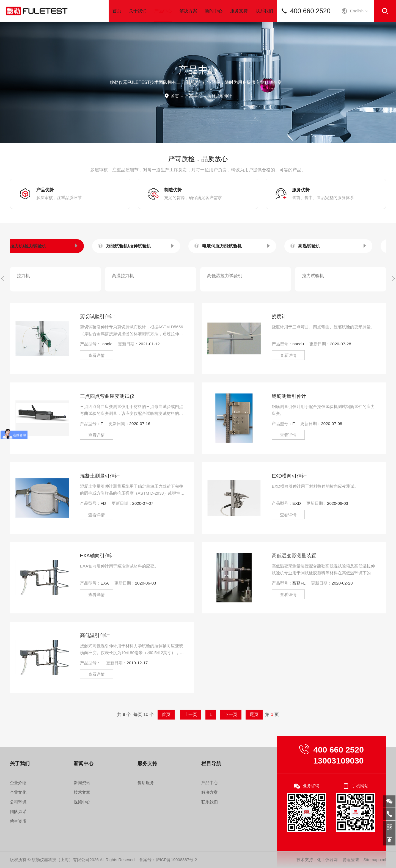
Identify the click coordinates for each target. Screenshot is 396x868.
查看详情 (97, 388)
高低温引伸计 (95, 668)
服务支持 (239, 11)
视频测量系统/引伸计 (44, 271)
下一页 (220, 715)
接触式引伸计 (220, 301)
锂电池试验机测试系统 (142, 271)
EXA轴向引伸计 (97, 588)
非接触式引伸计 (317, 301)
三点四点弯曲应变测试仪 (107, 429)
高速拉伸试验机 (328, 271)
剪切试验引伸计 (97, 349)
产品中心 (163, 15)
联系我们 (264, 11)
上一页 (193, 715)
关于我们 (138, 11)
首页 (117, 11)
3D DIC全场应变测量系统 (42, 301)
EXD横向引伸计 (289, 508)
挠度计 (279, 349)
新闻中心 (214, 11)
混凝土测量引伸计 (100, 508)
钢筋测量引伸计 (289, 429)
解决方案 (188, 11)
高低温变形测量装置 (294, 588)
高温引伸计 (123, 301)
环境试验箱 (227, 271)
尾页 (236, 715)
